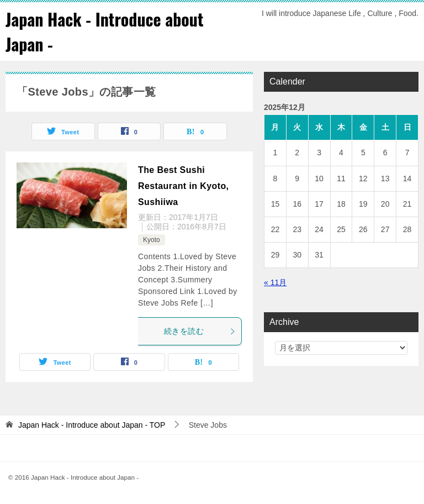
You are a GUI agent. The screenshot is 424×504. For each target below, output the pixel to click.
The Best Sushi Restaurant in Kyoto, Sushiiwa (183, 186)
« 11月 (275, 282)
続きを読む (200, 331)
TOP (92, 425)
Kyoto (152, 240)
